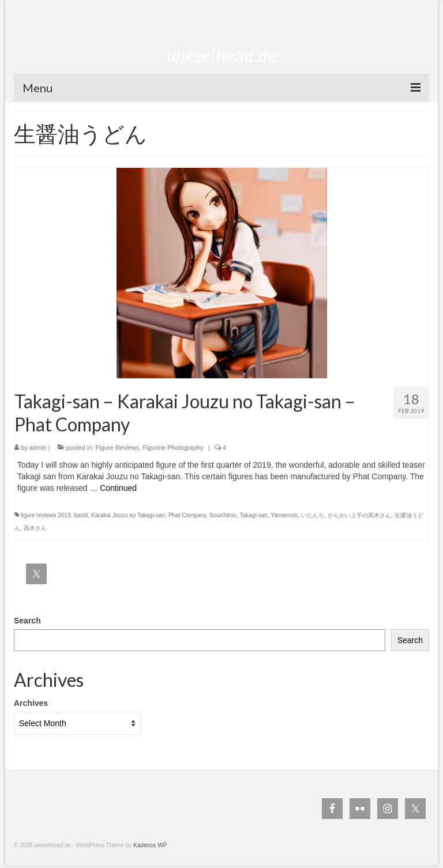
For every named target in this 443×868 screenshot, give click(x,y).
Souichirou (223, 515)
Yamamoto (284, 515)
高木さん (35, 528)
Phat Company (187, 515)
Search (27, 621)
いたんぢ (313, 515)
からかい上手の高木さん (359, 515)
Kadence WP (150, 845)
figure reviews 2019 (46, 515)
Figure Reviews (118, 448)
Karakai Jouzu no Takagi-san (128, 515)
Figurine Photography (173, 448)
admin (38, 448)
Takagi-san (254, 515)
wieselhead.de (222, 55)
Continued (118, 488)
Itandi (81, 515)
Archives (31, 703)
